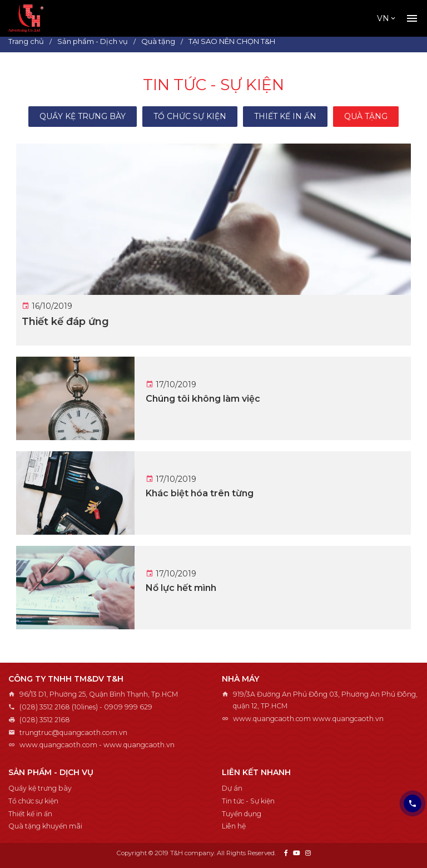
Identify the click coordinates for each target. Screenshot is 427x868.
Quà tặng (366, 116)
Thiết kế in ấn (285, 116)
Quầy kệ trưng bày (83, 116)
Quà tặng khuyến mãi (45, 826)
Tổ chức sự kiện (190, 116)
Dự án (232, 788)
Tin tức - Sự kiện (248, 801)
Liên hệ (234, 826)
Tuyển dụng (242, 814)
